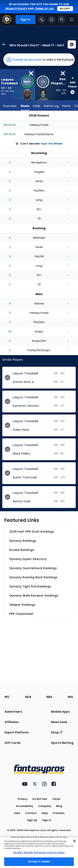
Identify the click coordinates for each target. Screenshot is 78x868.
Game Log (51, 106)
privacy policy (16, 9)
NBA (49, 697)
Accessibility (25, 806)
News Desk (59, 722)
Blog (59, 806)
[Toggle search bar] (62, 20)
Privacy (23, 799)
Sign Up (32, 820)
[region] (39, 853)
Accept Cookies (39, 861)
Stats (25, 106)
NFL (7, 697)
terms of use (44, 9)
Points (66, 106)
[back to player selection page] (3, 44)
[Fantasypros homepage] (7, 22)
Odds (37, 106)
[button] (39, 60)
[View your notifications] (52, 20)
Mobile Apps (60, 712)
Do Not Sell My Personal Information (39, 853)
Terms (56, 799)
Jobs (17, 813)
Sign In (47, 820)
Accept (65, 9)
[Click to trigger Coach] (42, 20)
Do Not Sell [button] (40, 799)
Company (45, 806)
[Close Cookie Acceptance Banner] (74, 841)
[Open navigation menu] (72, 20)
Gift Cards (13, 743)
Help (45, 813)
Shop (57, 732)
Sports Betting (62, 743)
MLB (28, 697)
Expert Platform (17, 732)
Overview (10, 106)
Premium (59, 813)
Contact (31, 813)
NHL (71, 697)
